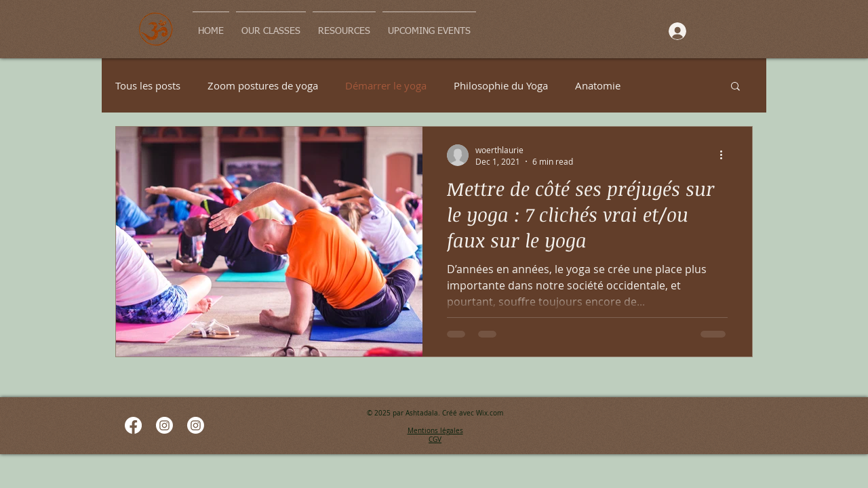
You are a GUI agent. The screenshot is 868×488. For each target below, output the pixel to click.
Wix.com (490, 413)
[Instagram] (164, 425)
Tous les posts (148, 85)
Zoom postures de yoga (263, 85)
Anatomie (598, 85)
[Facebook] (133, 425)
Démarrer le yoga (386, 85)
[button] (735, 87)
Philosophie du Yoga (501, 85)
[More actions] (726, 155)
